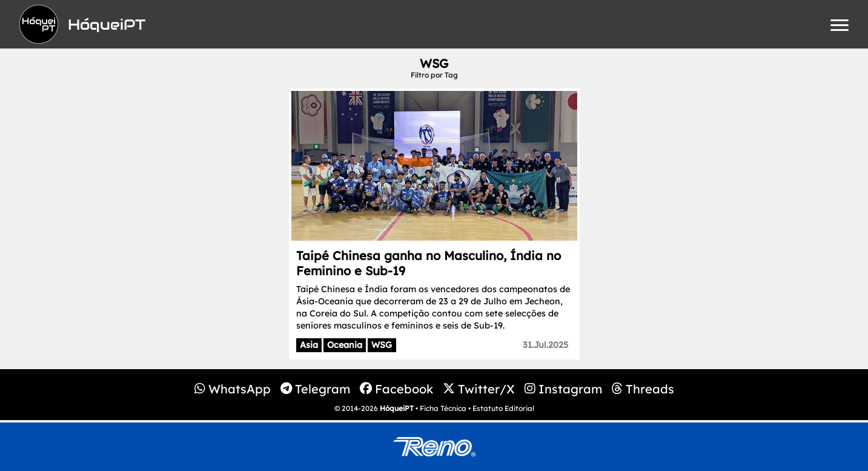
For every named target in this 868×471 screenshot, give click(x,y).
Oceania (345, 345)
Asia (309, 345)
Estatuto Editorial (503, 408)
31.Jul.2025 (545, 345)
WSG (382, 345)
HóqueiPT (397, 408)
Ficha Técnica (443, 408)
